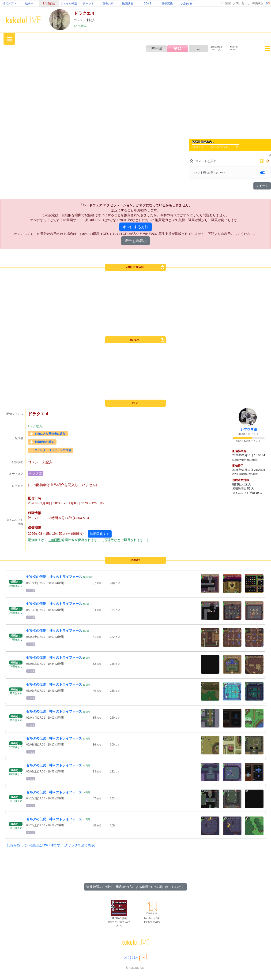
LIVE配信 (49, 4)
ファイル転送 (69, 4)
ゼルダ (31, 590)
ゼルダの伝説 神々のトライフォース (54, 577)
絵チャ (29, 4)
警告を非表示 (135, 241)
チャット (88, 4)
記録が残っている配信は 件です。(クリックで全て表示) (51, 845)
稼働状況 (258, 3)
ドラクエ (35, 473)
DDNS (147, 4)
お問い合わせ (241, 3)
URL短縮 (225, 3)
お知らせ (187, 4)
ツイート (262, 186)
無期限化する (100, 534)
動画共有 (128, 4)
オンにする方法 (135, 227)
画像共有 (108, 4)
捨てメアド (10, 4)
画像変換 (167, 4)
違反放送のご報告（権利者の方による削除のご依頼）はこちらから (135, 887)
